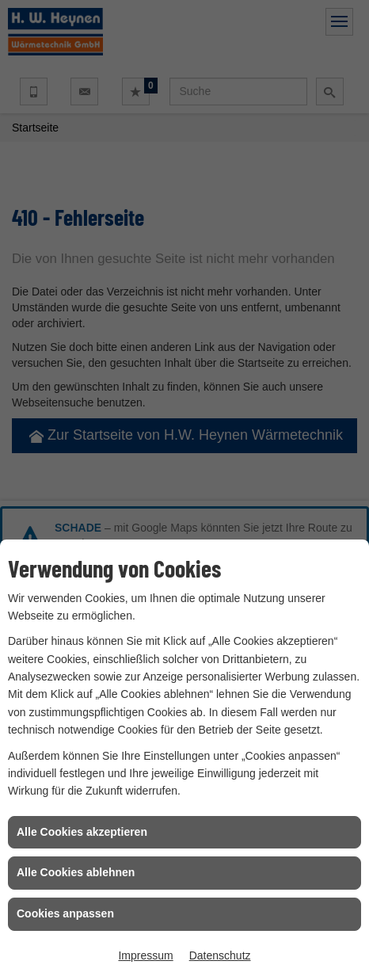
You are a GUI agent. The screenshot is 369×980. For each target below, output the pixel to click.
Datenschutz (220, 955)
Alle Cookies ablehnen (76, 872)
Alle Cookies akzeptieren (82, 832)
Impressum (145, 955)
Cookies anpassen (65, 913)
